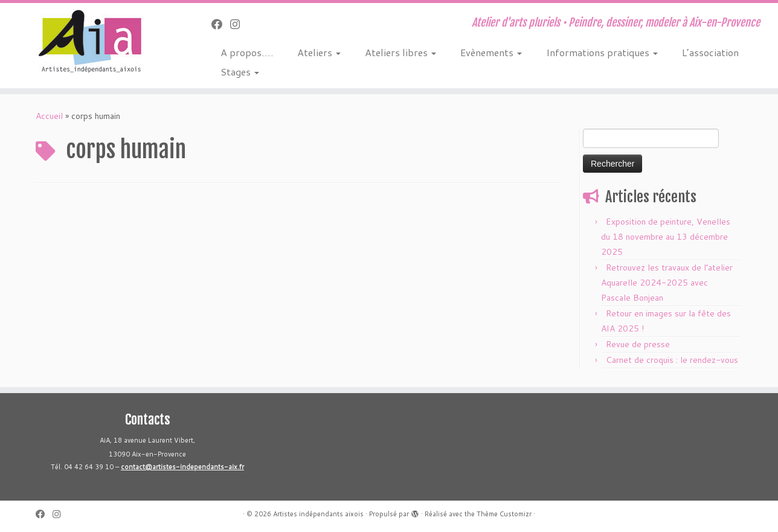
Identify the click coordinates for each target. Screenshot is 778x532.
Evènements (491, 52)
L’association (710, 52)
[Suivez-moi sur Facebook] (221, 24)
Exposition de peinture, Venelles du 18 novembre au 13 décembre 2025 (666, 237)
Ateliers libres (400, 52)
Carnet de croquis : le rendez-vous (672, 360)
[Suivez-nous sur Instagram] (239, 24)
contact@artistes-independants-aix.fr (182, 467)
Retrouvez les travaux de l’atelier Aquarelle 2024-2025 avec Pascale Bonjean (667, 283)
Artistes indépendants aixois (318, 514)
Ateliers (319, 52)
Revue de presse (638, 344)
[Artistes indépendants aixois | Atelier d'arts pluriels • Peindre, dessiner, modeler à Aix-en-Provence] (90, 41)
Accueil (49, 116)
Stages (240, 72)
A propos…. (247, 52)
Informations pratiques (602, 52)
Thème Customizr (504, 514)
